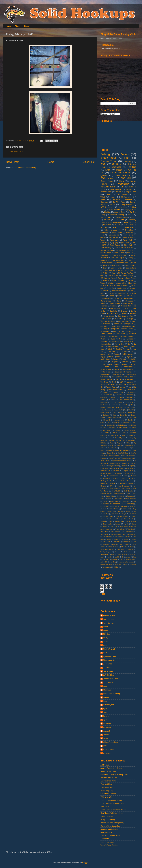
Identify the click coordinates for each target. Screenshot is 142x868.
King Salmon (113, 237)
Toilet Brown (117, 539)
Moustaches (122, 483)
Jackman (124, 466)
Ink (132, 352)
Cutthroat (116, 423)
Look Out (118, 473)
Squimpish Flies (107, 832)
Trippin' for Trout (107, 842)
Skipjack (103, 521)
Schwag (130, 258)
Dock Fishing (132, 425)
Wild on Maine (123, 321)
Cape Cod (116, 227)
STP (135, 511)
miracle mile (130, 559)
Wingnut (106, 731)
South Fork (105, 372)
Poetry (120, 278)
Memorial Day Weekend (124, 481)
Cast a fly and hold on (124, 248)
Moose (111, 357)
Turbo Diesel (126, 542)
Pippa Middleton (131, 499)
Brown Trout (109, 161)
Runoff (128, 511)
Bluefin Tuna (107, 181)
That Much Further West (110, 835)
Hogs (128, 349)
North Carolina (129, 491)
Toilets (126, 539)
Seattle (106, 367)
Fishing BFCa (116, 341)
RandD (124, 314)
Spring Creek (109, 316)
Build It (132, 410)
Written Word (128, 552)
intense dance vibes (116, 390)
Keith (105, 686)
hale (135, 557)
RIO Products (105, 506)
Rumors (120, 511)
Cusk (109, 423)
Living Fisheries (107, 816)
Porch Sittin (126, 501)
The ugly (127, 537)
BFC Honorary (107, 207)
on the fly (110, 288)
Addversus (105, 765)
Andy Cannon (109, 619)
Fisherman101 (109, 660)
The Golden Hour (128, 532)
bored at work (122, 554)
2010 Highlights (131, 392)
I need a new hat (128, 458)
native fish (104, 562)
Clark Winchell (109, 649)
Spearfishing (105, 374)
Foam (112, 445)
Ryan (105, 709)
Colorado (108, 194)
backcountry (105, 243)
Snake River (119, 521)
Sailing (123, 364)
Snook (117, 369)
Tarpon (130, 215)
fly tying (115, 243)
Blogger (85, 863)
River (105, 509)
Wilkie (132, 547)
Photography (126, 197)
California (106, 415)
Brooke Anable (106, 334)
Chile (124, 418)
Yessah (117, 225)
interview (106, 559)
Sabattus (106, 514)
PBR (123, 359)
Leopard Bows (105, 471)
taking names (126, 205)
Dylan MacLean (109, 656)
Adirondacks (108, 395)
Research (133, 506)
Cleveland (106, 420)
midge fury (129, 324)
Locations (114, 306)
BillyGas (106, 634)
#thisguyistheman (130, 326)
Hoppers (103, 458)
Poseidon (129, 230)
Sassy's (123, 514)
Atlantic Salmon (130, 265)
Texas (105, 527)
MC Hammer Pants (108, 278)
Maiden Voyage (128, 354)
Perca (109, 499)
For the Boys (119, 344)
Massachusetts (116, 308)
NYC (112, 486)
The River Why (107, 537)
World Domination (107, 263)
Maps (126, 476)
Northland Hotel (119, 494)
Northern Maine (106, 494)
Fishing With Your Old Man (124, 298)
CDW (131, 291)
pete (105, 746)
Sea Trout (132, 364)
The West (116, 199)
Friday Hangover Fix (112, 230)
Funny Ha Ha (128, 235)
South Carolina (128, 369)
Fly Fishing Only (107, 791)
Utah (134, 542)
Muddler (131, 483)
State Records (118, 374)
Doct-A (106, 653)
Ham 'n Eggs (111, 453)
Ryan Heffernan (118, 281)
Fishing (105, 154)
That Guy (113, 527)
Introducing (129, 301)
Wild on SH (122, 385)
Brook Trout (108, 158)
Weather (111, 283)
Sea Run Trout (108, 516)
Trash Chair (106, 542)
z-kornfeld (107, 753)
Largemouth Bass (117, 468)
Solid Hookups (123, 175)
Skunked (104, 260)
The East (119, 319)
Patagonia (131, 496)
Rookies (133, 314)
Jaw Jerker (105, 807)
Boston (106, 291)
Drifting (111, 296)
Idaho (134, 217)
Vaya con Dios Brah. (108, 321)
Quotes (104, 175)
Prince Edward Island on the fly (113, 504)
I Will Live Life (106, 797)
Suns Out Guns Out (119, 377)
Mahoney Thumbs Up (114, 476)
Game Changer (106, 301)
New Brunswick (123, 486)
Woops (117, 552)
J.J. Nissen (108, 668)
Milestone (104, 483)
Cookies (131, 420)
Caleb (105, 642)
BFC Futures (105, 331)
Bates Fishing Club (108, 771)
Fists (111, 443)
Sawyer (106, 716)
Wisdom (131, 549)
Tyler (105, 720)
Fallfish (131, 435)
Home (8, 26)
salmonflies (116, 326)
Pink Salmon (118, 499)
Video (125, 154)
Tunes (103, 283)
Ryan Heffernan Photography (112, 823)
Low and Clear (129, 473)
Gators (103, 448)
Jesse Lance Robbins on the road (114, 810)
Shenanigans (128, 367)
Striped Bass (131, 192)
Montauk (112, 483)
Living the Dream (128, 471)
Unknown (107, 723)
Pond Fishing (131, 278)
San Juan (115, 514)
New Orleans (126, 489)
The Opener (132, 534)
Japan (132, 466)
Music (113, 197)
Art (109, 400)
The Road (104, 382)
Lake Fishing (128, 304)
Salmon (130, 281)
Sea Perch (132, 514)
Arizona (103, 400)
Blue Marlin (129, 245)
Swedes (118, 524)
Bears (105, 268)
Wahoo (103, 240)
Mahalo (116, 354)
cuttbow (123, 387)
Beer (102, 235)
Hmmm (129, 189)
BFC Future (128, 225)
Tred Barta (116, 542)
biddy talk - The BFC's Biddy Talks (114, 775)
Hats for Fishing (123, 453)
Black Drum (104, 405)
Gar (129, 344)
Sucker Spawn (106, 319)
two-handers (122, 288)
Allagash (106, 329)
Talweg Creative (106, 379)
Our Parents (120, 496)
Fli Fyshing (104, 273)
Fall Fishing (122, 194)
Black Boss (130, 402)
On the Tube (110, 496)
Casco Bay (124, 415)
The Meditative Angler (118, 534)
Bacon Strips (118, 331)
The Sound (118, 537)
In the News (123, 352)
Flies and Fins (106, 784)
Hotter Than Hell (114, 458)
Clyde (113, 339)
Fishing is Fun (106, 344)
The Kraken (104, 534)
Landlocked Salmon (120, 173)
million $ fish (131, 390)
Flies (121, 181)
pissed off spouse (106, 564)
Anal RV (113, 397)
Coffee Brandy (130, 227)
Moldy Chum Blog (108, 819)
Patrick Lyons (109, 705)
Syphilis (126, 524)
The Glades (115, 532)
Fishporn (131, 440)
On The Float (119, 202)
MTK (102, 476)
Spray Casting (108, 524)
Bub (125, 410)
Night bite (130, 357)
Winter (113, 205)
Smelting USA (106, 369)
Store (27, 26)
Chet (105, 645)
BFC (115, 400)
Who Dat (124, 547)
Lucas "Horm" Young (111, 694)
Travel (131, 260)
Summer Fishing (127, 237)
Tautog (134, 524)
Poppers (114, 362)
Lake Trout (119, 220)
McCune (133, 476)
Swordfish (107, 225)
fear (130, 387)
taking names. (115, 189)
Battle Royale (115, 245)
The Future (104, 532)
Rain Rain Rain (113, 314)
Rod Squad (113, 364)
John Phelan (108, 682)
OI (122, 187)
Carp (102, 293)
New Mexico (115, 489)
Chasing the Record (113, 418)
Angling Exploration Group (111, 768)
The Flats (130, 529)
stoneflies (133, 564)
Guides (103, 237)
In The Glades (115, 463)
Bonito (103, 407)
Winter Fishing (112, 387)
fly (123, 557)
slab (126, 564)
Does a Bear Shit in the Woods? (115, 271)
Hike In (118, 301)
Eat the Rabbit (106, 298)
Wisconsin (121, 549)
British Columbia (106, 410)
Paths (102, 499)
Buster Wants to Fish (109, 778)
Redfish (106, 281)
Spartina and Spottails (109, 829)
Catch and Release (127, 336)
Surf (132, 377)
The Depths (129, 379)
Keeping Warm (114, 304)
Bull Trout (121, 334)
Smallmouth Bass (118, 260)
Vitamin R (106, 544)
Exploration (115, 435)
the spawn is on (122, 263)
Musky (127, 308)
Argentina (116, 329)
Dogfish (133, 428)
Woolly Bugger (106, 552)
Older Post (88, 162)
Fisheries (104, 341)
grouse (128, 557)
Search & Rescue (122, 516)
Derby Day (121, 425)
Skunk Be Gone (130, 222)
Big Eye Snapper (117, 402)
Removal (124, 506)
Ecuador (106, 433)
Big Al (105, 630)
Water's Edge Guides (109, 845)
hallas (105, 738)
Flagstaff (120, 443)
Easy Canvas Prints (108, 781)
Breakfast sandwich (119, 291)
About (17, 26)
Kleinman (107, 690)
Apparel (106, 265)
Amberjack (104, 397)
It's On (107, 220)
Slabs (110, 521)
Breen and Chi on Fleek (115, 407)
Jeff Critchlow (109, 675)
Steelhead (116, 167)
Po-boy (105, 501)
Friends (119, 445)
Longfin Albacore (106, 473)
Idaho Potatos (105, 461)
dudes (134, 321)
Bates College (117, 233)
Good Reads (112, 448)
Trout (114, 382)
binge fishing (122, 283)
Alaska (134, 263)
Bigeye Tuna (131, 210)
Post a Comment (16, 151)
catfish (117, 557)
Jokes (103, 304)
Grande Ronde (124, 448)
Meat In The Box (128, 478)
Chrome (103, 339)
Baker (105, 627)
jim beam (114, 559)
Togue (109, 539)
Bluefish (125, 405)
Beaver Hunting (117, 268)
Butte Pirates (105, 412)
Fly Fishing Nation (108, 787)
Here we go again (128, 456)
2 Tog (121, 392)
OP (128, 494)
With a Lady (106, 217)
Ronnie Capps (114, 509)
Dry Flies (130, 296)
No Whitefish (116, 491)
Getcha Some (120, 212)
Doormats (117, 430)
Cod (121, 339)
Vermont (130, 382)
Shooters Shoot (115, 519)
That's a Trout (120, 529)
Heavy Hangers (114, 456)
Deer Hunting (111, 425)
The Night (129, 319)
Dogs (132, 271)
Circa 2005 (132, 418)
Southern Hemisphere (124, 372)
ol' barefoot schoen (111, 742)
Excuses (130, 339)
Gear (102, 276)
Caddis (122, 412)
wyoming (104, 232)
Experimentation (121, 217)
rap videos (104, 326)
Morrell (106, 697)
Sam (105, 712)
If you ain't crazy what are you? (122, 461)
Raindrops (115, 506)
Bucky (106, 638)
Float (113, 273)
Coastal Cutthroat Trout (125, 250)
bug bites (133, 283)
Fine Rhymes (120, 438)
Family (103, 438)
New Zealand (115, 210)
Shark (116, 367)
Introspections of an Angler (111, 800)
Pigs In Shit (132, 359)
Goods (126, 347)
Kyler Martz (104, 468)
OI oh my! (124, 311)
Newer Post (13, 162)
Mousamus (104, 255)
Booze (119, 170)
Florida (107, 212)
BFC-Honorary (107, 178)
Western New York (107, 385)
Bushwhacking (106, 248)
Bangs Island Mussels (126, 400)
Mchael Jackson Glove (111, 478)
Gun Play (119, 349)
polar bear (118, 564)
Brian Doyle (130, 407)
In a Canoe (111, 352)
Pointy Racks (115, 501)
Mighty (103, 357)
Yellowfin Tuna (108, 187)
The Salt (132, 167)
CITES (114, 412)
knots (122, 559)
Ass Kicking (117, 265)
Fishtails (103, 443)
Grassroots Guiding (108, 794)
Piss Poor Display (118, 258)
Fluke (128, 443)
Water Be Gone (125, 544)
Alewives (130, 395)
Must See (120, 357)
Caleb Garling (131, 412)
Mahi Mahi (123, 207)
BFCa (103, 164)
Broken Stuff (118, 410)
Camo (115, 415)
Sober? (103, 199)
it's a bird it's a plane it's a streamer (116, 286)
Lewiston (116, 471)
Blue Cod (115, 405)
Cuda (102, 423)
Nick (105, 701)
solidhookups (108, 749)
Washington (123, 184)
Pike (105, 362)
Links (108, 170)
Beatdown (130, 233)
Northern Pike (106, 192)
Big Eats (104, 227)
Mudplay (103, 486)
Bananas (133, 288)
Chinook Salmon (107, 250)
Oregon (116, 359)
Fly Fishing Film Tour (126, 273)
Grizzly (110, 349)
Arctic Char (130, 397)
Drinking (120, 296)
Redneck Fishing (117, 215)
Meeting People (106, 481)
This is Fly (105, 839)
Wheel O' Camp (113, 547)
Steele (128, 161)
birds (113, 554)
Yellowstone (104, 554)
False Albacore (113, 235)
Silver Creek (129, 519)
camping (110, 557)
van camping (107, 567)
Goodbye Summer (114, 347)
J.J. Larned (108, 664)
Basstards (130, 331)
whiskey (116, 567)
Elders (115, 433)
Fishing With (129, 341)
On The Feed (105, 359)
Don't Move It (107, 430)
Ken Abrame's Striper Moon (112, 813)
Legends (104, 306)
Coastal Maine (106, 253)
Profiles (125, 362)
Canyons (104, 202)
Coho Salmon (119, 253)
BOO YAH (126, 178)
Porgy (134, 501)
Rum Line (112, 511)
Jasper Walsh (109, 671)
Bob (132, 405)
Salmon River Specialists (110, 826)
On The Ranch (120, 255)
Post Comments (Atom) (27, 168)
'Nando (106, 735)
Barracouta (104, 402)
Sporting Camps (131, 521)
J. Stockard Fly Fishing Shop (112, 803)
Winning (128, 199)
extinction (107, 324)
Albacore (119, 395)
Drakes (125, 430)
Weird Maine (114, 240)
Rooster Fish (126, 509)
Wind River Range (107, 549)
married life (118, 324)
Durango (133, 430)
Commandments (119, 420)
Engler (124, 433)
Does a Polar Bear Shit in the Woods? (115, 428)
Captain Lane (131, 268)
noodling (113, 562)
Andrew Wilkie (109, 615)
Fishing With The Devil (118, 440)
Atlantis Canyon (128, 329)
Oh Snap (117, 164)
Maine (119, 192)
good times (125, 243)
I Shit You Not (113, 276)
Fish (127, 158)
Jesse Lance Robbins (112, 679)
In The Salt (126, 463)
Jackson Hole (105, 354)
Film (110, 438)
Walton (114, 544)
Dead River (126, 423)
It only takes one (113, 466)
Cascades (113, 336)
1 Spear (114, 392)
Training (133, 539)
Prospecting (130, 504)
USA (121, 382)
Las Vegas (130, 468)
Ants (121, 397)
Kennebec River (127, 276)
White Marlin (128, 240)
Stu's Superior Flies (125, 316)
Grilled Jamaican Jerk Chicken (118, 450)
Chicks (111, 293)
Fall (124, 435)
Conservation (123, 293)
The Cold (119, 379)
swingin (106, 392)
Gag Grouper (129, 445)
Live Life (130, 253)
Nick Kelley (114, 311)
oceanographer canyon (126, 562)
